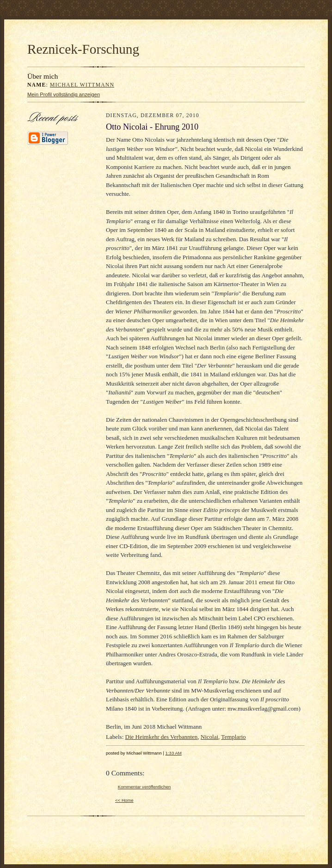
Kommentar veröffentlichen (144, 787)
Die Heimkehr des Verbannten (162, 737)
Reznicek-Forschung (83, 49)
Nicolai (209, 737)
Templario (233, 737)
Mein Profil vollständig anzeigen (64, 94)
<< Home (124, 800)
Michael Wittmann (82, 85)
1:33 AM (174, 753)
